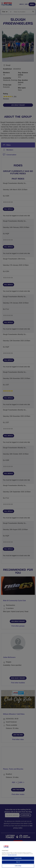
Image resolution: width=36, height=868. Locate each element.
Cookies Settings (18, 866)
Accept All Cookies (18, 858)
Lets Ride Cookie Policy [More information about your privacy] (12, 855)
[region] (18, 855)
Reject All (18, 862)
